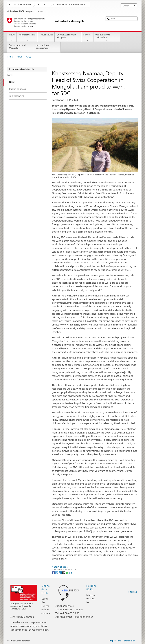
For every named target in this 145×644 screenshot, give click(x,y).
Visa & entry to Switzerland (107, 38)
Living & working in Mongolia (68, 38)
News (12, 38)
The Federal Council (22, 5)
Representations (27, 38)
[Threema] (64, 573)
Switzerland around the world (71, 5)
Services (87, 38)
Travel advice (46, 38)
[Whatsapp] (68, 573)
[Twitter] (57, 573)
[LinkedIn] (61, 573)
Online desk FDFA (46, 589)
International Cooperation (47, 48)
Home (10, 57)
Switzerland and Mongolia (21, 48)
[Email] (71, 573)
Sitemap (133, 592)
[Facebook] (54, 573)
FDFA (44, 5)
